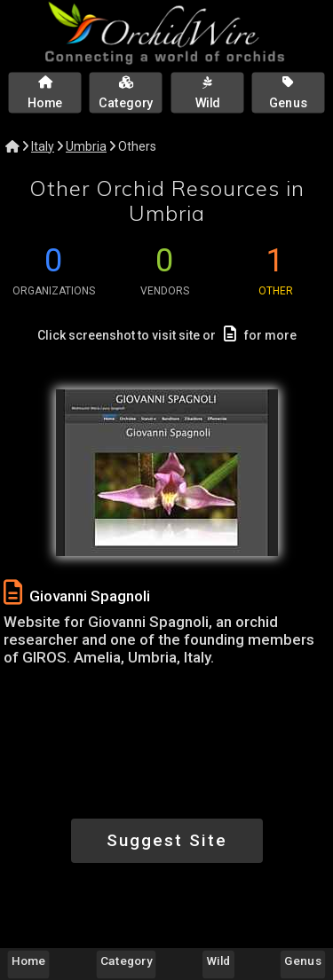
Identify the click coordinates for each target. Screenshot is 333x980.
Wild (219, 960)
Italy (43, 146)
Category (126, 960)
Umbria (86, 146)
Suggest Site (167, 840)
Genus (302, 960)
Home (28, 960)
